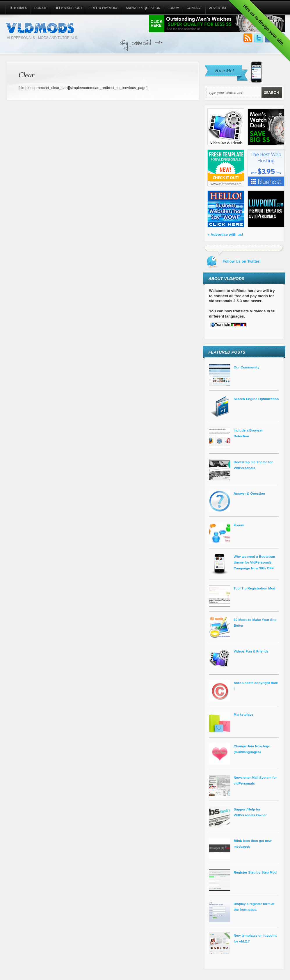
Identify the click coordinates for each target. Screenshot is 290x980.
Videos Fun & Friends (251, 651)
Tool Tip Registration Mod (254, 588)
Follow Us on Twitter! (259, 38)
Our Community (246, 367)
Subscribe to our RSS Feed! (248, 38)
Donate (41, 8)
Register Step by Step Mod (255, 872)
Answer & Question (143, 8)
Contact (194, 8)
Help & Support (69, 8)
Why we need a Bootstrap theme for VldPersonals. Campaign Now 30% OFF (254, 562)
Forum (173, 8)
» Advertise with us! (225, 235)
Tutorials (18, 8)
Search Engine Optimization (256, 399)
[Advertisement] (220, 52)
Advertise (218, 8)
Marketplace (243, 714)
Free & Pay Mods (104, 8)
